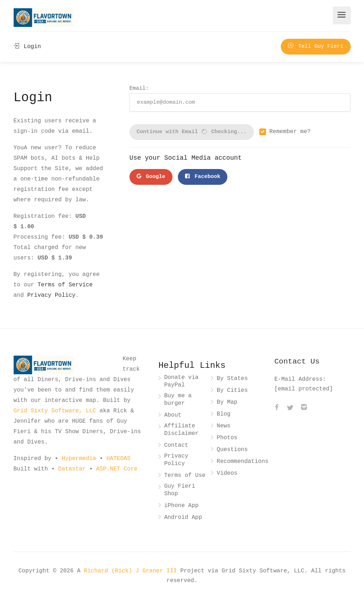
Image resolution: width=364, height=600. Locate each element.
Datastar (72, 469)
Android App (183, 518)
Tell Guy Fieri (316, 47)
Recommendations (242, 462)
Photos (227, 438)
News (223, 426)
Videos (227, 474)
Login (27, 47)
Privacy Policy (51, 295)
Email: (240, 98)
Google (151, 177)
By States (232, 379)
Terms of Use (185, 476)
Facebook (203, 177)
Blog (223, 414)
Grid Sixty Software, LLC (55, 411)
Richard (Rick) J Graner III (132, 571)
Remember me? (290, 132)
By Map (227, 402)
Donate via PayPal (181, 381)
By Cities (232, 391)
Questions (232, 450)
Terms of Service (65, 285)
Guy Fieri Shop (180, 490)
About (173, 415)
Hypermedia (79, 459)
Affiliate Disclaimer (181, 430)
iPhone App (181, 506)
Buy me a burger (178, 400)
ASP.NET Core (117, 469)
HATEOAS (119, 459)
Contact (176, 446)
